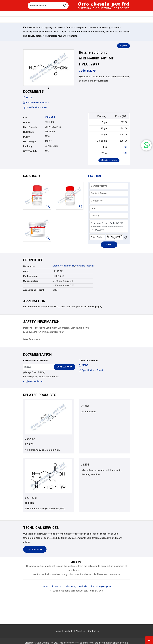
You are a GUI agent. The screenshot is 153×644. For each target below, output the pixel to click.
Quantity (95, 216)
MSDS (28, 98)
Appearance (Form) (34, 290)
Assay (26, 271)
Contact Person (99, 193)
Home (45, 586)
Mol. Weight (30, 142)
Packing (28, 146)
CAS (25, 118)
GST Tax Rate (30, 151)
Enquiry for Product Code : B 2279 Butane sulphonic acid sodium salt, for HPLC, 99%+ (109, 226)
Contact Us (94, 631)
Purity (26, 137)
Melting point (30, 276)
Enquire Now (35, 549)
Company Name (99, 186)
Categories (29, 266)
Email (94, 208)
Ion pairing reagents (85, 266)
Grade (26, 122)
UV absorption (31, 281)
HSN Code (29, 132)
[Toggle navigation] (23, 4)
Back (124, 46)
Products (56, 587)
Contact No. (97, 201)
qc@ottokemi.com (33, 381)
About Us (81, 631)
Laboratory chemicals (63, 266)
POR (125, 147)
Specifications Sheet (35, 107)
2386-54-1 (50, 117)
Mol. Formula (30, 127)
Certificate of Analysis (36, 103)
